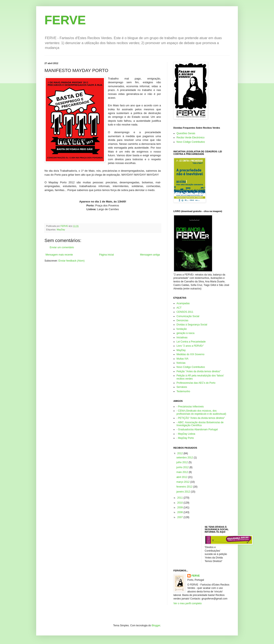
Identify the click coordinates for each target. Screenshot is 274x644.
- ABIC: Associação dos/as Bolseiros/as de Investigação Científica (200, 424)
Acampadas (183, 303)
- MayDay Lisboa (186, 434)
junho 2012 (183, 467)
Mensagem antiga (150, 255)
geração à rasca (185, 333)
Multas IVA (182, 359)
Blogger (156, 625)
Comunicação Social (188, 316)
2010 (180, 503)
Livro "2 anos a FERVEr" (190, 346)
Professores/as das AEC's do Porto (196, 383)
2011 (180, 498)
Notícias (181, 363)
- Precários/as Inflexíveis (190, 407)
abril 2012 (182, 477)
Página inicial (107, 255)
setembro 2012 (185, 458)
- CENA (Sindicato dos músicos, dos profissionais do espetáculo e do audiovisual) (201, 412)
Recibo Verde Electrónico (191, 138)
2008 (180, 512)
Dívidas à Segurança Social (192, 325)
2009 (180, 508)
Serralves (182, 387)
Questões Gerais (186, 133)
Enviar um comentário (62, 247)
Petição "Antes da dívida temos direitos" (199, 371)
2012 (180, 453)
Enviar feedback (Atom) (71, 261)
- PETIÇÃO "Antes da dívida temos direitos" (201, 418)
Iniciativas (182, 338)
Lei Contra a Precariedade (191, 342)
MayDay (61, 230)
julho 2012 (182, 462)
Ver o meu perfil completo (188, 603)
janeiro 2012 (183, 492)
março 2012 (183, 482)
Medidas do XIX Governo (190, 354)
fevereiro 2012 (185, 487)
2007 (180, 517)
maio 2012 (182, 472)
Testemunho (183, 391)
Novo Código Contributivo (191, 142)
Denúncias (182, 320)
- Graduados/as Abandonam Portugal (197, 429)
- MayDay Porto (185, 438)
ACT (179, 308)
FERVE (65, 20)
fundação (182, 329)
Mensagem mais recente (59, 255)
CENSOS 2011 (185, 312)
